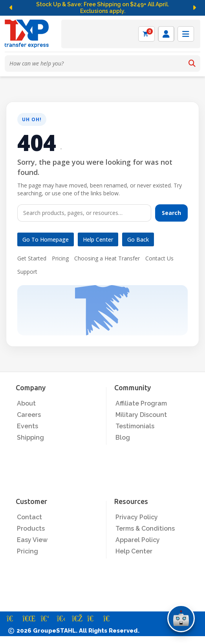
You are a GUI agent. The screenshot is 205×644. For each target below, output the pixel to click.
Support (27, 272)
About (26, 403)
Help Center (98, 239)
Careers (29, 415)
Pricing (60, 258)
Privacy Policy (137, 517)
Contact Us (159, 258)
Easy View (32, 540)
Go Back (138, 239)
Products (31, 528)
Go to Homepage (46, 239)
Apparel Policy (138, 540)
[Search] (192, 64)
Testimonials (135, 426)
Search (171, 213)
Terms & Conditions (145, 528)
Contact (29, 517)
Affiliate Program (141, 403)
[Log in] (166, 34)
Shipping (30, 438)
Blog (123, 438)
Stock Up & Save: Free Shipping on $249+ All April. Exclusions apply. (102, 8)
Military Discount (141, 415)
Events (27, 426)
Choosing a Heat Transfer (107, 258)
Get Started (32, 258)
